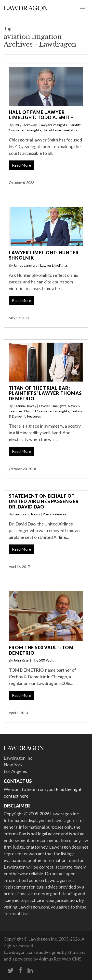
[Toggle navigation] (83, 8)
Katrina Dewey (25, 406)
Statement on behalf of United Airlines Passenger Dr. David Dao (44, 501)
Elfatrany (76, 952)
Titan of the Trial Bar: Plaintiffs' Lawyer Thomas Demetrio (45, 393)
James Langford (26, 265)
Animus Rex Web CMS (60, 959)
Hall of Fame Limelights (60, 130)
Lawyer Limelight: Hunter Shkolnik (44, 255)
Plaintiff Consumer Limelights (47, 411)
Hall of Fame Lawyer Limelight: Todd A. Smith (41, 115)
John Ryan (21, 660)
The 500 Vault (43, 660)
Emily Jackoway (25, 125)
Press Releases (54, 514)
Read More (21, 165)
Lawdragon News (27, 514)
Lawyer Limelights (53, 125)
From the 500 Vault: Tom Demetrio (41, 650)
